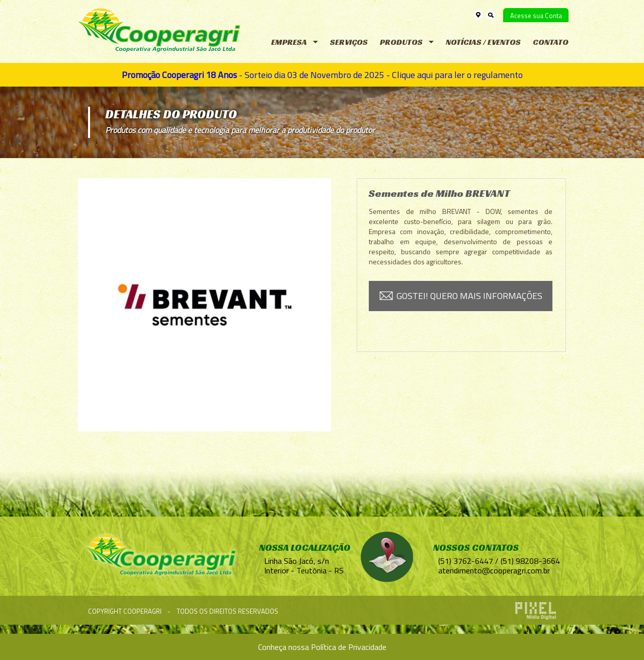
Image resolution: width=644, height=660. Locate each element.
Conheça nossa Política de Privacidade (322, 647)
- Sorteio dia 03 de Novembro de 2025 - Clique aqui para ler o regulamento (322, 75)
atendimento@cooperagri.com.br (494, 570)
